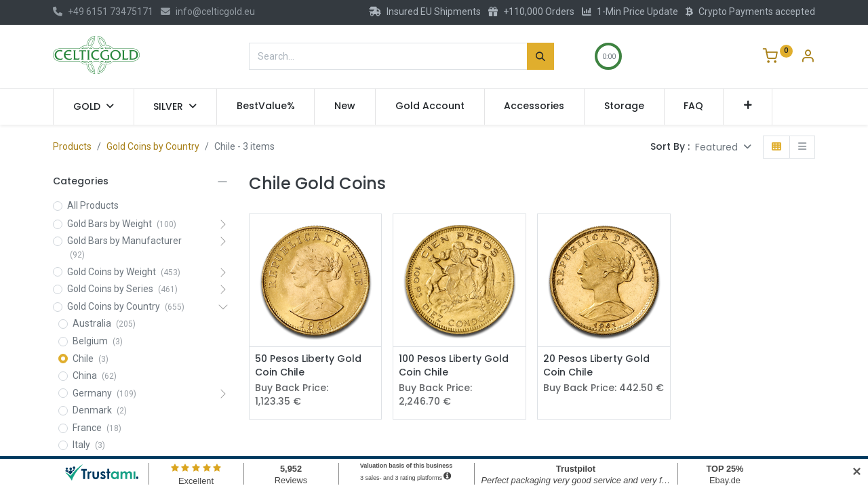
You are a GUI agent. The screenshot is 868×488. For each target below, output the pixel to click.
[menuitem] (266, 106)
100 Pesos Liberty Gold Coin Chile (454, 366)
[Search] (540, 56)
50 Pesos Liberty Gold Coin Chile (308, 366)
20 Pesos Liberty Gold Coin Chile (596, 366)
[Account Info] (808, 58)
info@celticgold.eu (208, 12)
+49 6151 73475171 (103, 12)
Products (72, 146)
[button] (748, 106)
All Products (93, 205)
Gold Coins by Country (153, 146)
